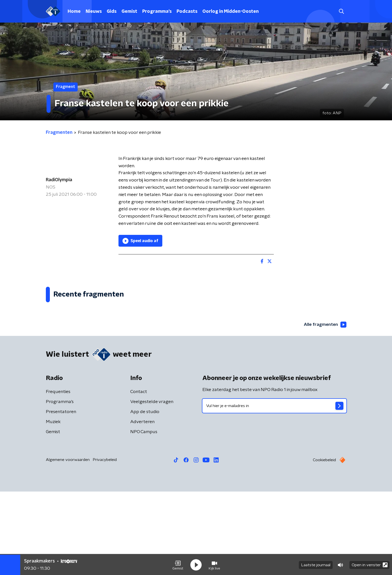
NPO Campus (144, 515)
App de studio (145, 495)
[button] (178, 564)
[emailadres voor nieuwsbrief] (274, 489)
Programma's (157, 12)
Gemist (129, 12)
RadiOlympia (59, 180)
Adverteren (142, 505)
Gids (112, 12)
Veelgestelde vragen (152, 485)
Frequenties (58, 475)
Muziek (53, 505)
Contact (139, 475)
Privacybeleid (105, 543)
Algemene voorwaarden (68, 543)
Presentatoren (61, 495)
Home (74, 12)
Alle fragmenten (325, 408)
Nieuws (94, 12)
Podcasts (187, 12)
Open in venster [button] (370, 564)
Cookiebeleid (324, 543)
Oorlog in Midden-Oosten (231, 12)
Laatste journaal (316, 564)
